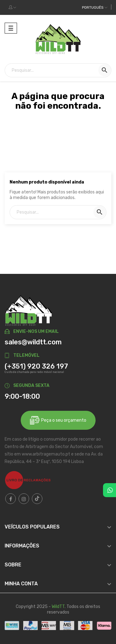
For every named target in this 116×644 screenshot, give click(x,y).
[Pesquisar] (58, 70)
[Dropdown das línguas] (95, 7)
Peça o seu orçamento (58, 420)
